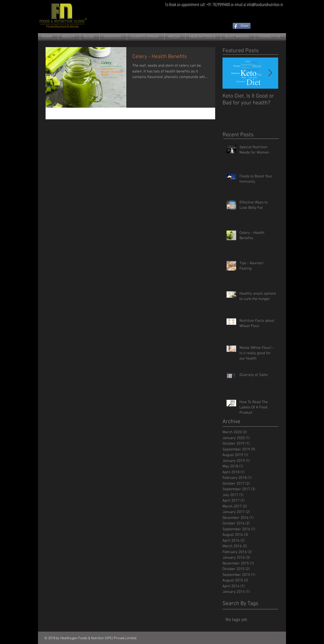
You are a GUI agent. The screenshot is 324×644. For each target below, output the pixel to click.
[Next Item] (270, 73)
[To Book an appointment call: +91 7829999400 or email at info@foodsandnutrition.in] (224, 4)
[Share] (242, 26)
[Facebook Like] (267, 26)
